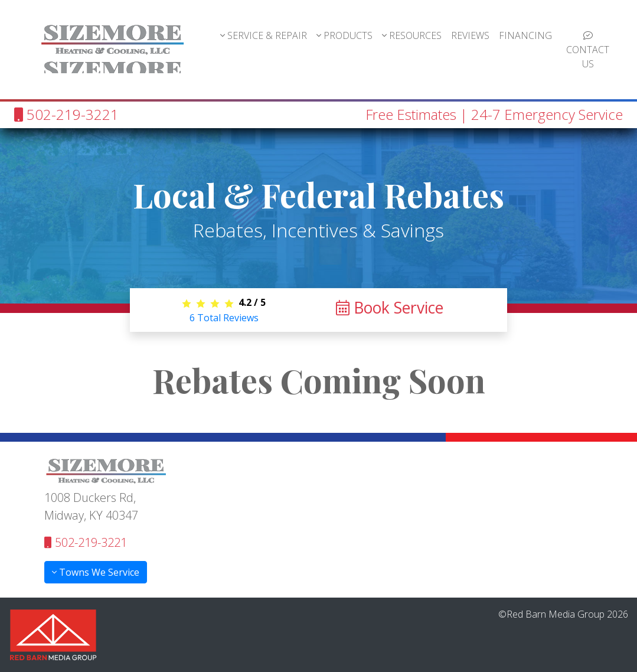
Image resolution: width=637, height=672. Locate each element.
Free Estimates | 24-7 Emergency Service (494, 114)
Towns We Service (96, 572)
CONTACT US (588, 50)
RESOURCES (412, 35)
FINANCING (525, 35)
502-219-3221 (66, 114)
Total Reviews (224, 318)
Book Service (390, 308)
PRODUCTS (344, 35)
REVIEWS (470, 35)
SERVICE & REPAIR (264, 35)
